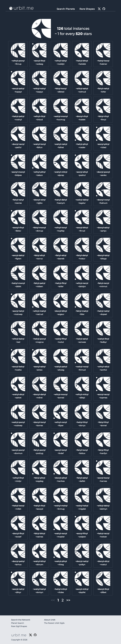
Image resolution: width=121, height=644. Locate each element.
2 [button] (63, 600)
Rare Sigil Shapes (19, 626)
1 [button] (58, 600)
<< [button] (53, 600)
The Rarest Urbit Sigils (54, 623)
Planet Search (18, 623)
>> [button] (68, 600)
